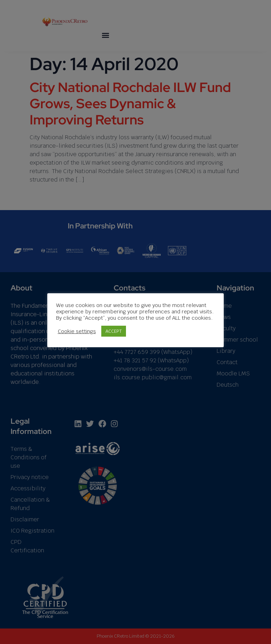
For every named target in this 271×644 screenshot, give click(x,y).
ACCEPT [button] (114, 331)
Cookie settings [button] (77, 331)
